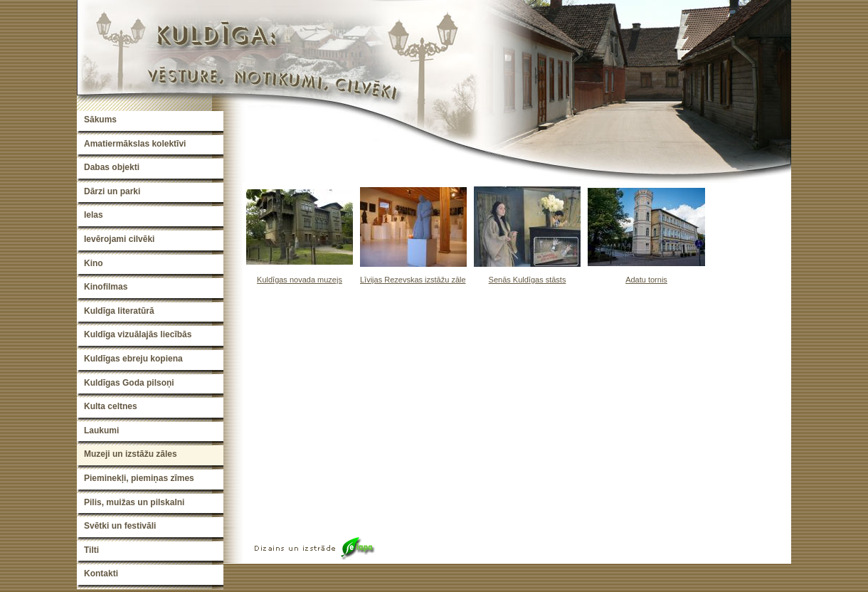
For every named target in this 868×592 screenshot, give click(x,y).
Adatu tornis (646, 280)
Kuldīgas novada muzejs (300, 280)
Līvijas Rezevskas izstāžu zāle (413, 280)
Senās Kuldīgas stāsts (528, 280)
